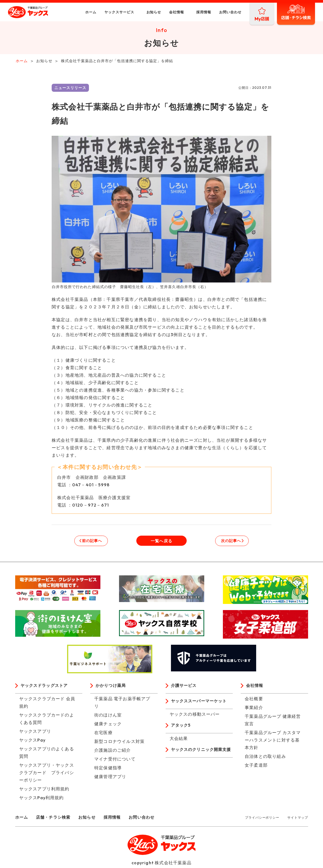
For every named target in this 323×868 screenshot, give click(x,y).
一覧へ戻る (161, 542)
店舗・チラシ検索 (55, 819)
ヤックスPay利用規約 (42, 799)
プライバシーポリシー (262, 819)
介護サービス (185, 687)
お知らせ (141, 12)
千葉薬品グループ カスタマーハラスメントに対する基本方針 (273, 742)
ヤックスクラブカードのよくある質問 (47, 720)
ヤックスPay (32, 742)
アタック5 (181, 727)
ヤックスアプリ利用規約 (44, 790)
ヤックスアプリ (35, 733)
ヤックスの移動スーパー (195, 716)
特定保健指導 (108, 769)
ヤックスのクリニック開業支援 (201, 756)
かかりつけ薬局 (112, 687)
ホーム (78, 12)
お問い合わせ (217, 12)
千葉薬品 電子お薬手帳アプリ (122, 704)
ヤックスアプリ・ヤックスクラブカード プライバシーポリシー (47, 774)
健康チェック (108, 725)
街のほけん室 (108, 716)
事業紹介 (254, 709)
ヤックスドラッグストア (46, 687)
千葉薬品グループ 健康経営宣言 (273, 722)
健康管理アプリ (110, 778)
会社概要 (254, 700)
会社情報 (163, 12)
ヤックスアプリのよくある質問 (47, 754)
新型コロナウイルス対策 (119, 743)
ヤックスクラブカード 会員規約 (47, 704)
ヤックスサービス (106, 12)
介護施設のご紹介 (113, 752)
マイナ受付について (115, 761)
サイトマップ (298, 819)
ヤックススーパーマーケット (201, 703)
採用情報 (191, 12)
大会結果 (179, 740)
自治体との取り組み (265, 758)
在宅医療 (103, 734)
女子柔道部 (256, 767)
